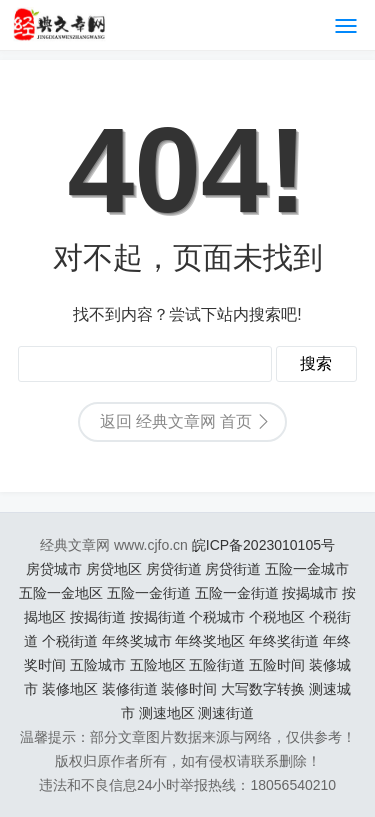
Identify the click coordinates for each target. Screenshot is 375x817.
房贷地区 (114, 569)
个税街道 (70, 641)
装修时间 (189, 689)
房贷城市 (54, 569)
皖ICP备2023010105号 (263, 545)
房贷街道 (174, 569)
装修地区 (70, 689)
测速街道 (226, 713)
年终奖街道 (284, 641)
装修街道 (130, 689)
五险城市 (98, 665)
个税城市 (217, 617)
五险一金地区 (61, 593)
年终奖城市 (137, 641)
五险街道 (217, 665)
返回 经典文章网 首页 (176, 421)
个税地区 (277, 617)
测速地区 (167, 713)
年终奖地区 (210, 641)
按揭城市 (310, 593)
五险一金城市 (307, 569)
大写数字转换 (263, 689)
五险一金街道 (149, 593)
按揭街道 (98, 617)
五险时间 (277, 665)
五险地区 (158, 665)
